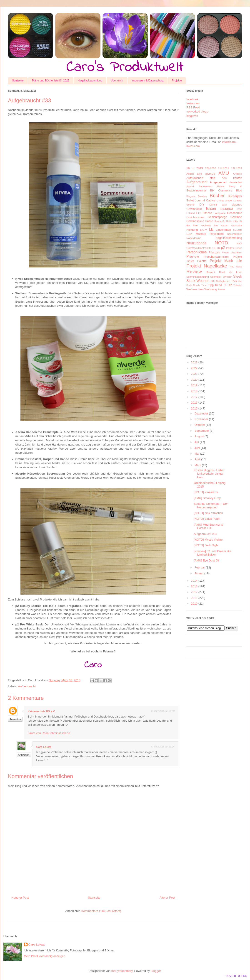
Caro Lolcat (44, 747)
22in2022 (237, 168)
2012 (194, 592)
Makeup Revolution (210, 234)
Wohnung (211, 289)
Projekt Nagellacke (207, 266)
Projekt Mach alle (226, 261)
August (199, 436)
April (197, 459)
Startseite (18, 81)
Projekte (177, 81)
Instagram (193, 103)
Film (199, 213)
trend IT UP (224, 285)
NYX (239, 243)
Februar (200, 567)
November (201, 419)
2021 (194, 374)
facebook (192, 99)
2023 (194, 362)
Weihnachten (195, 289)
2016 (194, 403)
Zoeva (221, 289)
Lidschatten (224, 230)
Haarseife (220, 221)
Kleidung (192, 230)
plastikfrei (236, 252)
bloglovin (192, 116)
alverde (210, 174)
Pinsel (225, 252)
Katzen (225, 226)
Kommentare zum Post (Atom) (101, 911)
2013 (194, 586)
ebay (224, 205)
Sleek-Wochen (198, 281)
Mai (197, 454)
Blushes (202, 196)
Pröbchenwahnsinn (216, 257)
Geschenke (235, 213)
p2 (223, 248)
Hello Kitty (232, 221)
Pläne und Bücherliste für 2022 (51, 81)
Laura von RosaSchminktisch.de (49, 733)
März (198, 465)
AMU (224, 173)
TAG (234, 281)
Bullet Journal (196, 200)
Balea (221, 186)
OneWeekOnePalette (199, 248)
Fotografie (220, 213)
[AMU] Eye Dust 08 (206, 560)
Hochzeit (206, 225)
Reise (239, 267)
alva (199, 174)
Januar (199, 573)
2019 (194, 385)
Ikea (216, 226)
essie (239, 209)
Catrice (211, 200)
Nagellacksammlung (90, 81)
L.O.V (204, 230)
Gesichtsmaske (195, 217)
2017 (194, 397)
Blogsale (191, 196)
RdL (232, 267)
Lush (189, 234)
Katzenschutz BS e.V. (41, 711)
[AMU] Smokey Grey (207, 498)
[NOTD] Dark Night (206, 545)
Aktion (190, 174)
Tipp (211, 285)
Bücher (217, 195)
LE (211, 229)
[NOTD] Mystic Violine (208, 540)
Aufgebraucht (27, 686)
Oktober (200, 425)
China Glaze (224, 200)
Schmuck (216, 277)
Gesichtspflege (217, 217)
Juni (197, 448)
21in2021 (224, 168)
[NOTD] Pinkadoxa (206, 492)
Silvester (227, 277)
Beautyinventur (196, 190)
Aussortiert (236, 182)
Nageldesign (194, 238)
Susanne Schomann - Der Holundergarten (211, 506)
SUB (213, 281)
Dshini (213, 205)
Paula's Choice (234, 248)
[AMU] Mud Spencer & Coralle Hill (208, 526)
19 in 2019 (195, 168)
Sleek (238, 276)
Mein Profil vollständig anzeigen (45, 956)
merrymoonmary (122, 971)
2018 (194, 391)
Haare (209, 221)
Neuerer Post (20, 898)
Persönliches (196, 252)
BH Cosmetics (221, 190)
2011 (194, 598)
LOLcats (238, 230)
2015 (194, 408)
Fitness (207, 213)
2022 (194, 368)
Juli (197, 442)
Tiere (204, 285)
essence (226, 209)
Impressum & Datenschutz (148, 81)
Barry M (235, 186)
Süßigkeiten (223, 281)
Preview (193, 256)
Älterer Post (167, 898)
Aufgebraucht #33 (205, 534)
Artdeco (237, 174)
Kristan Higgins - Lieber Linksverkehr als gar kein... (209, 474)
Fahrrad (190, 213)
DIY (202, 205)
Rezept (211, 272)
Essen (211, 209)
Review (194, 271)
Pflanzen (214, 252)
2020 (194, 380)
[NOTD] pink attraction (208, 513)
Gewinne (236, 217)
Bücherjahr (235, 196)
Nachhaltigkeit (235, 234)
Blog (239, 190)
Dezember (201, 413)
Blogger (156, 971)
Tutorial (238, 285)
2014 (194, 581)
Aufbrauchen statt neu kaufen (214, 178)
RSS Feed (193, 107)
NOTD (221, 243)
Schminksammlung (198, 277)
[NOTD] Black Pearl (206, 519)
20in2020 (210, 168)
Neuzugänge (196, 243)
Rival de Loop (231, 272)
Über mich (117, 81)
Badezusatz (206, 186)
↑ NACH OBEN (235, 976)
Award (190, 186)
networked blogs (197, 111)
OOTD (216, 248)
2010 (194, 604)
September (202, 431)
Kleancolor (236, 226)
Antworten (15, 719)
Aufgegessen (218, 182)
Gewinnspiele (195, 221)
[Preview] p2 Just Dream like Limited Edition (212, 553)
